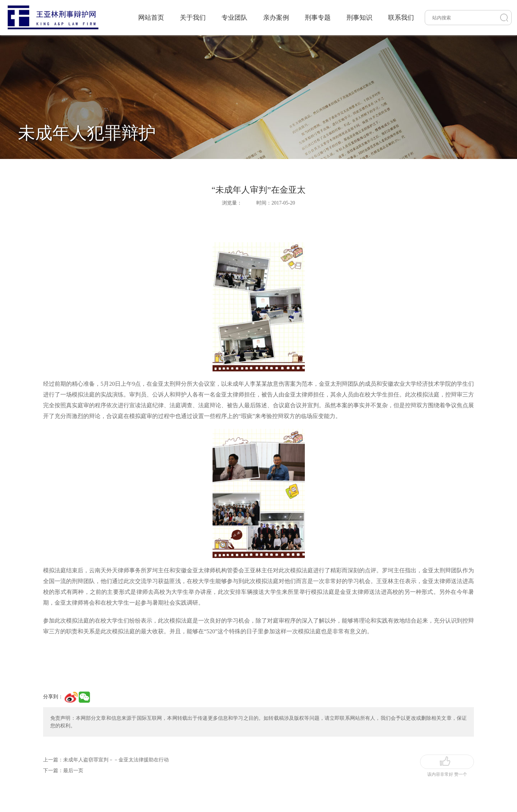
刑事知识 (359, 18)
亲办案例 (276, 18)
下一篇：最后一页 (63, 771)
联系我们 (401, 18)
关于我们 (193, 18)
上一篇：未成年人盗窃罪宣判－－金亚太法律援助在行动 (106, 760)
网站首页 (151, 18)
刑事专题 (318, 18)
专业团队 (234, 18)
